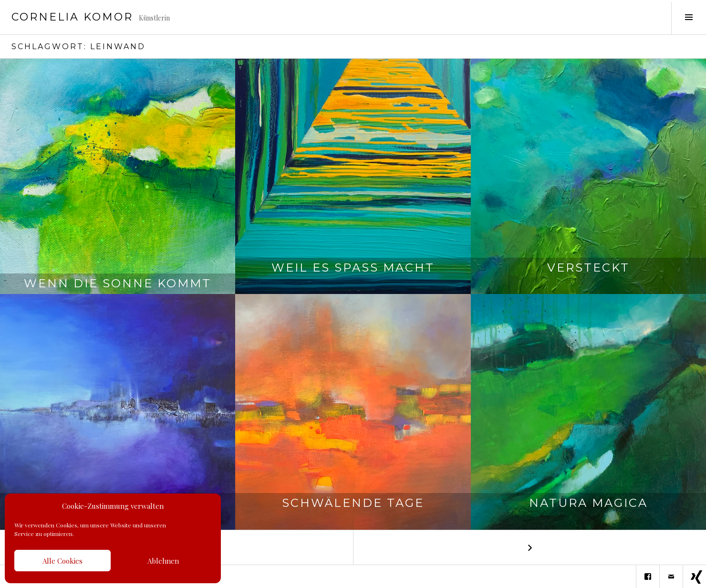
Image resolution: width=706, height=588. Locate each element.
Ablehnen (163, 561)
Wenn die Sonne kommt (118, 283)
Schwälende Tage (353, 511)
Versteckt (588, 275)
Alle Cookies (62, 561)
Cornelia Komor (72, 17)
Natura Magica (588, 511)
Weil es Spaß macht (353, 275)
